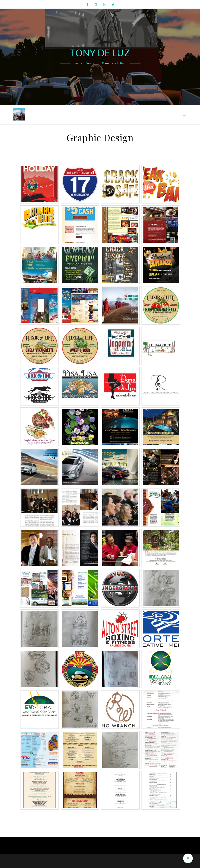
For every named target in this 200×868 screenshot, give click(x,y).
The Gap (122, 861)
